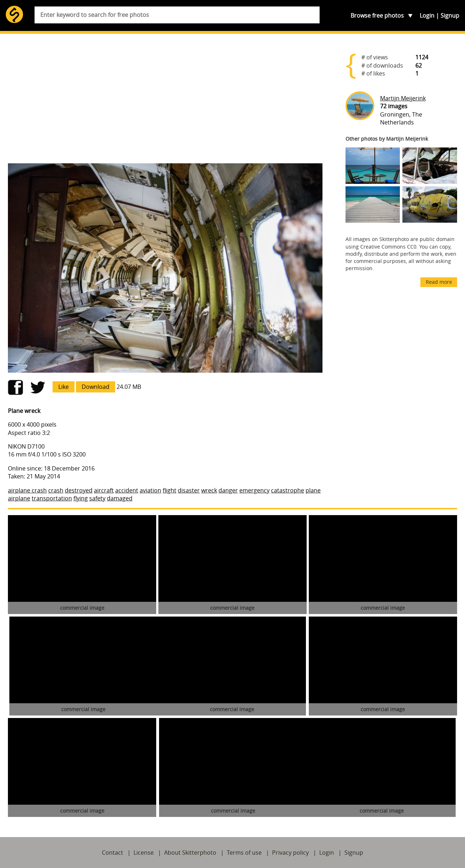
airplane (19, 498)
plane (313, 490)
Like (64, 387)
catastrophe (288, 490)
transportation (52, 498)
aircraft (104, 490)
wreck (209, 490)
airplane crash (27, 490)
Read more (439, 282)
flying (81, 498)
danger (228, 490)
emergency (254, 490)
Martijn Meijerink (403, 98)
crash (56, 490)
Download (96, 387)
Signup (450, 15)
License (144, 853)
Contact (112, 853)
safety (97, 498)
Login (427, 15)
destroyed (79, 490)
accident (127, 490)
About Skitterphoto (190, 853)
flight (170, 490)
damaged (120, 498)
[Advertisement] (165, 101)
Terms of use (244, 853)
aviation (150, 490)
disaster (189, 490)
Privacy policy (290, 853)
